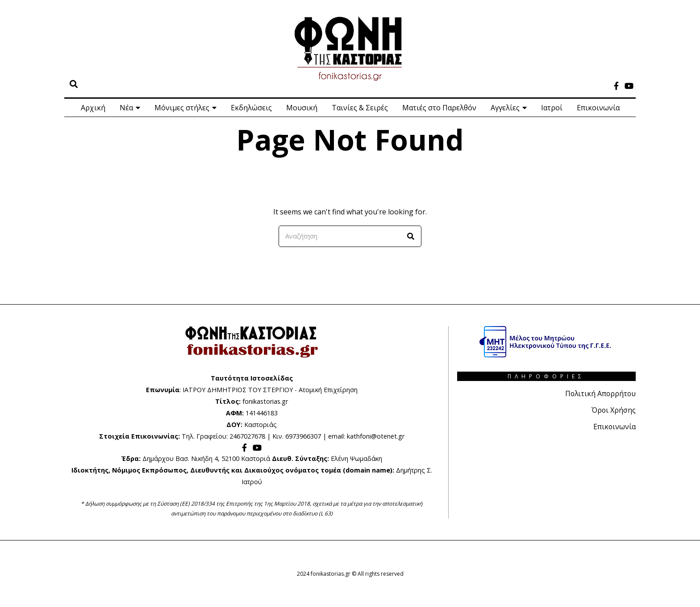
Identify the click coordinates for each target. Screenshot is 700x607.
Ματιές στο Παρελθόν (439, 108)
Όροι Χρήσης (613, 410)
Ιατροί (552, 108)
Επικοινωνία (598, 108)
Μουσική (302, 108)
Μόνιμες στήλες (182, 108)
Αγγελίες (505, 108)
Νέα (126, 108)
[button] (411, 236)
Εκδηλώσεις (251, 108)
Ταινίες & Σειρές (360, 108)
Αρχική (93, 108)
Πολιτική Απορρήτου (600, 394)
